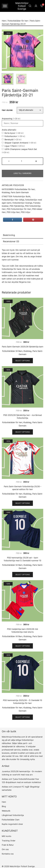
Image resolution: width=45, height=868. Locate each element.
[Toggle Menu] (5, 6)
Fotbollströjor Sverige (22, 203)
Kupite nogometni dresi (12, 824)
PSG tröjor (26, 212)
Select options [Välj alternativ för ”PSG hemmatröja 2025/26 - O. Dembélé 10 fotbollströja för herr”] (23, 717)
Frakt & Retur (8, 845)
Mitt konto (7, 836)
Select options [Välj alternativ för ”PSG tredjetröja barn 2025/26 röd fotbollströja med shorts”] (23, 646)
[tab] (22, 235)
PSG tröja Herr (13, 212)
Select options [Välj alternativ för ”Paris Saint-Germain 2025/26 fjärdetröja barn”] (23, 361)
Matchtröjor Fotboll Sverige (22, 6)
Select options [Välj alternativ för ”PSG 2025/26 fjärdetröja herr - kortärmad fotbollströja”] (23, 432)
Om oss (5, 849)
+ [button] (36, 161)
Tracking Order (9, 841)
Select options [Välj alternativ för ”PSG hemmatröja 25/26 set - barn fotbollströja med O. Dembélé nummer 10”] (23, 574)
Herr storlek (7, 110)
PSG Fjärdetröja (17, 206)
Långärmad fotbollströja (13, 815)
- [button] (9, 161)
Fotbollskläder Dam (11, 820)
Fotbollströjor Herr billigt (13, 200)
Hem (4, 21)
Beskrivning (9, 235)
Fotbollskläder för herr (18, 21)
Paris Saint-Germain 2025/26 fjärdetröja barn (23, 347)
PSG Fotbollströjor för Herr (19, 209)
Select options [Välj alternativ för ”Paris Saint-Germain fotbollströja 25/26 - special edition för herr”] (23, 503)
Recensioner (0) (11, 241)
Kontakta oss (8, 854)
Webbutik (6, 811)
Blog (4, 806)
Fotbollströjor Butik (22, 197)
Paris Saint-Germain (20, 192)
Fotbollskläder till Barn (12, 351)
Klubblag (6, 192)
